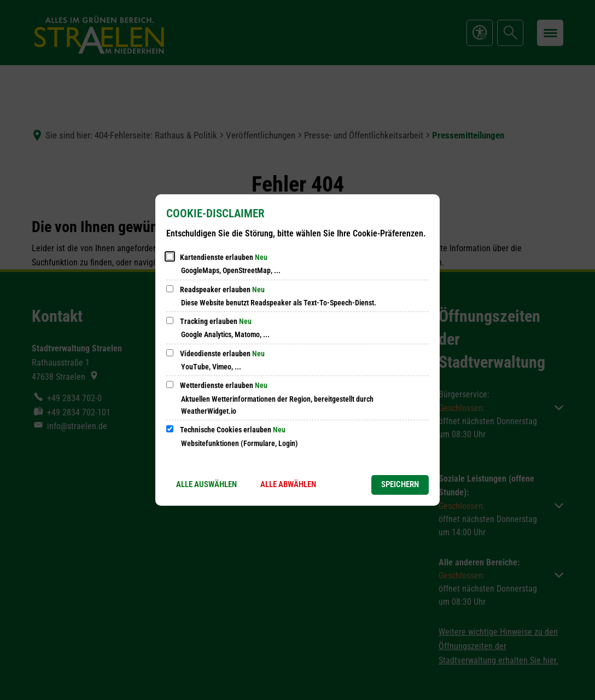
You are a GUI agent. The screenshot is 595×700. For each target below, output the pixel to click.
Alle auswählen (206, 484)
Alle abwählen (288, 484)
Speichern (400, 484)
